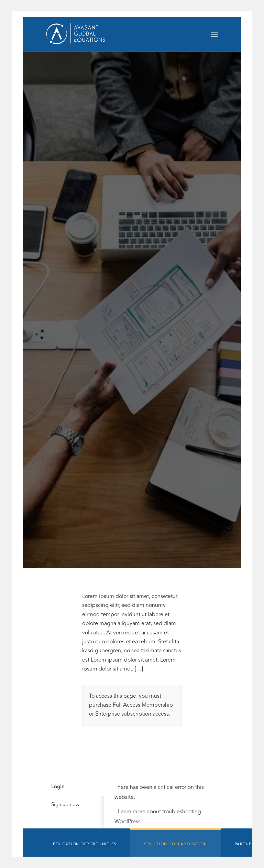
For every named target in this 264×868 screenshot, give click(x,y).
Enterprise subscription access (132, 714)
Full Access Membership (143, 705)
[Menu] (215, 34)
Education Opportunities (85, 844)
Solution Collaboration (176, 844)
